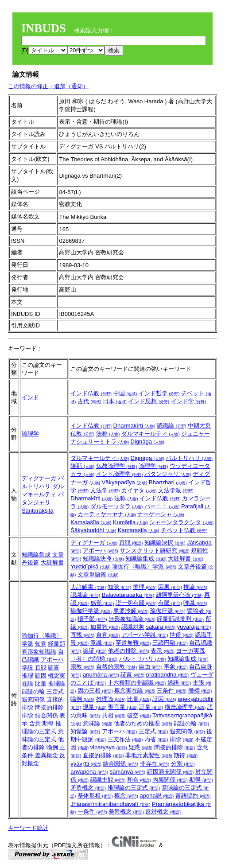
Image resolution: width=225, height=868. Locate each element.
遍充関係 (33, 699)
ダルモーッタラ (117, 506)
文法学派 (176, 490)
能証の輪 (33, 691)
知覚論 (85, 731)
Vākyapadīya (125, 482)
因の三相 (95, 691)
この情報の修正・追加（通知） (48, 86)
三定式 (55, 691)
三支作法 (125, 739)
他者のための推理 (143, 723)
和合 (139, 780)
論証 (95, 651)
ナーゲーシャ (161, 514)
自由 (151, 667)
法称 (108, 434)
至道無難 (133, 643)
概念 (126, 796)
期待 (186, 755)
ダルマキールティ (151, 434)
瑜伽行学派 (91, 611)
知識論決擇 (103, 559)
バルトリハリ (189, 458)
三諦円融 (170, 643)
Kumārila (130, 522)
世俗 (182, 635)
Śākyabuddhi (93, 530)
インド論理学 (120, 474)
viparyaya (109, 747)
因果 (170, 587)
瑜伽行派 (168, 611)
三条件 (172, 691)
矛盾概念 (88, 788)
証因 (41, 675)
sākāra (161, 627)
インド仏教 (91, 393)
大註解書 (52, 562)
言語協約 (193, 796)
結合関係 (47, 715)
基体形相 (95, 796)
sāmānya (128, 772)
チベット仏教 (184, 530)
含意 (35, 723)
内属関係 (170, 780)
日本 (115, 401)
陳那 (82, 466)
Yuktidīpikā (91, 566)
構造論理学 (185, 707)
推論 (195, 587)
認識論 (172, 426)
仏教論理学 (117, 466)
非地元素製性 (149, 755)
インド (30, 397)
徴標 (200, 691)
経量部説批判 (180, 619)
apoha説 (157, 796)
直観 (131, 543)
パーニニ (162, 506)
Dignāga (147, 442)
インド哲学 (159, 393)
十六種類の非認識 (137, 683)
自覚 (108, 635)
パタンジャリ (168, 474)
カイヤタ (139, 490)
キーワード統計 (28, 828)
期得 (48, 723)
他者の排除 (129, 651)
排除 (27, 715)
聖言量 (123, 707)
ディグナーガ (39, 478)
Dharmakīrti (134, 426)
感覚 (102, 603)
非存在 (155, 764)
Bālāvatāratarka (128, 595)
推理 (27, 675)
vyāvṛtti (86, 764)
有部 (170, 603)
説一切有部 (136, 603)
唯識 (195, 603)
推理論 (56, 683)
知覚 (41, 644)
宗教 (82, 667)
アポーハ (101, 551)
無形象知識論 (132, 619)
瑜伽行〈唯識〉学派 (144, 566)
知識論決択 (165, 543)
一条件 (92, 812)
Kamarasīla (138, 530)
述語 (179, 683)
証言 (54, 668)
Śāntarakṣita (38, 511)
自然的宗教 (117, 667)
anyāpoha (89, 772)
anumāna (101, 675)
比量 (41, 683)
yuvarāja (194, 627)
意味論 (98, 723)
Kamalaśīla (91, 522)
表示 (163, 651)
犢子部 (92, 619)
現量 (95, 707)
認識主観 (108, 780)
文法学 (105, 490)
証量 (151, 707)
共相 (114, 715)
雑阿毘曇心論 (179, 595)
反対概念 (163, 812)
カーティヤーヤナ (107, 514)
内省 (156, 739)
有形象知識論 (39, 652)
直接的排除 (103, 755)
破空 (139, 715)
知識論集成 (36, 555)
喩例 (52, 747)
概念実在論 (135, 691)
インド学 (189, 401)
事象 (176, 667)
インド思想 (149, 401)
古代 (89, 401)
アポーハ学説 (145, 635)
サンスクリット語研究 (155, 551)
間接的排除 (49, 707)
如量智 (105, 627)
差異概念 (47, 755)
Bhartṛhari (168, 482)
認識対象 (133, 627)
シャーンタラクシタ (181, 522)
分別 (183, 764)
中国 (125, 393)
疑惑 (140, 747)
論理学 (30, 434)
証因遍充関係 (171, 772)
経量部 (56, 644)
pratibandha (167, 675)
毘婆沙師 (131, 611)
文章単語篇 (98, 574)
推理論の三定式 (134, 788)
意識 (102, 643)
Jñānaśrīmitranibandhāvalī (110, 804)
